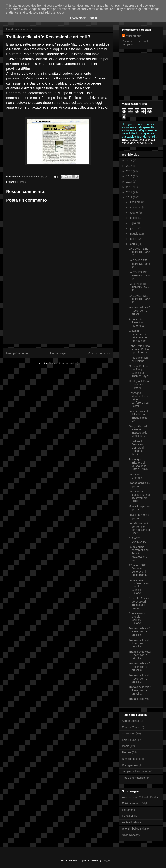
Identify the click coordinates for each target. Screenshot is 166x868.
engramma (128, 810)
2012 (130, 192)
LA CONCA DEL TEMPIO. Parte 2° (139, 287)
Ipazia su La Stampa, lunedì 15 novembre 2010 (139, 496)
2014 (130, 182)
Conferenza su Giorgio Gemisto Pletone (138, 618)
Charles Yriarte (131, 727)
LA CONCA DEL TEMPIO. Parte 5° (139, 252)
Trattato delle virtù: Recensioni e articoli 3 (140, 667)
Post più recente (17, 353)
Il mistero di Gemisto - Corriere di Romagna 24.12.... (136, 448)
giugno (134, 228)
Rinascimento (130, 759)
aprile (133, 239)
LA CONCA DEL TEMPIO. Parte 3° (139, 276)
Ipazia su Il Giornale (135, 476)
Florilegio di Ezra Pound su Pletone (139, 385)
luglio (133, 223)
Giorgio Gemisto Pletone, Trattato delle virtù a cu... (138, 431)
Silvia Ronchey (131, 835)
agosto (134, 218)
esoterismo (129, 734)
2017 (130, 166)
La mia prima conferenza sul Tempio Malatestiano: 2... (139, 553)
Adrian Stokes (130, 721)
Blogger (106, 860)
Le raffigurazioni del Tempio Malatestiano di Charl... (139, 528)
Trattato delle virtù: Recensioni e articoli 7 (140, 311)
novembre (136, 207)
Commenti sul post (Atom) (64, 363)
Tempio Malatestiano (134, 772)
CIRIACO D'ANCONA (137, 540)
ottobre (134, 213)
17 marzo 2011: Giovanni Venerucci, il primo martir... (138, 570)
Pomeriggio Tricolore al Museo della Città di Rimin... (139, 464)
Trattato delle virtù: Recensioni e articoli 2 (140, 679)
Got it (93, 18)
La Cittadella (130, 816)
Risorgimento (130, 765)
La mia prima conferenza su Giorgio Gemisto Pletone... (139, 587)
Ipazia (126, 746)
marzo (133, 244)
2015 (130, 176)
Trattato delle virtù (140, 699)
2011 (130, 197)
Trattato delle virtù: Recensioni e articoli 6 (140, 632)
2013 (130, 187)
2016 (130, 171)
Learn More (78, 18)
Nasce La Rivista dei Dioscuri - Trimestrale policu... (139, 603)
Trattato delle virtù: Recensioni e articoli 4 (140, 655)
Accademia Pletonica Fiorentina (136, 323)
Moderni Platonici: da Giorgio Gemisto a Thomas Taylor (139, 371)
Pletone (22, 182)
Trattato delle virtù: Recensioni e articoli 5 (140, 643)
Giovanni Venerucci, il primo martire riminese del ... (139, 336)
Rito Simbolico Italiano (135, 829)
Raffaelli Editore (132, 822)
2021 (130, 161)
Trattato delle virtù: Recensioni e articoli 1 (140, 690)
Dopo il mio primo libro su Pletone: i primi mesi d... (140, 349)
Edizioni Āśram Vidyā (135, 803)
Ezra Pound (129, 740)
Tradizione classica (133, 778)
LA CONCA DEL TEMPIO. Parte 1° (139, 299)
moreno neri (134, 36)
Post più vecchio (99, 353)
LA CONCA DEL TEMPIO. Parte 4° (139, 264)
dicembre (135, 202)
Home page (58, 353)
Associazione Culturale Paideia (141, 797)
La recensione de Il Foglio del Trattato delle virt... (139, 416)
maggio (134, 234)
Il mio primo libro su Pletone (139, 359)
